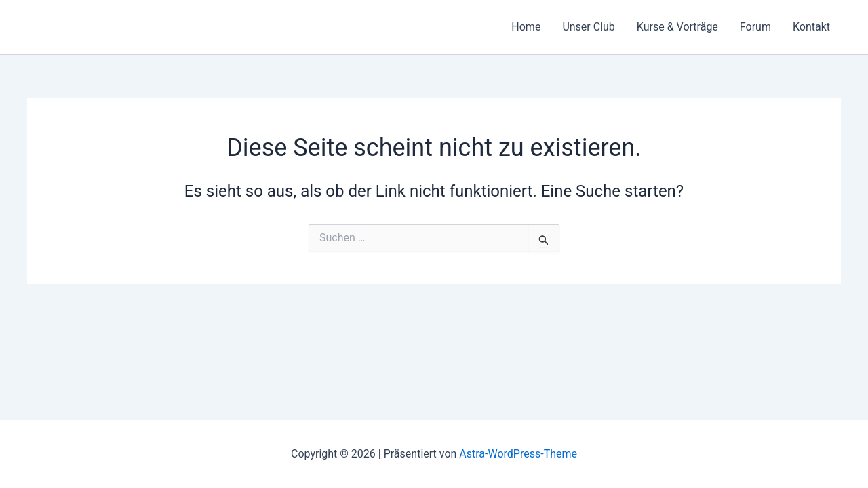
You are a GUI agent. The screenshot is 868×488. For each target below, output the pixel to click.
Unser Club (588, 27)
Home (526, 27)
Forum (755, 27)
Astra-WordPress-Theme (518, 454)
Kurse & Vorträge (677, 27)
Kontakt (811, 27)
